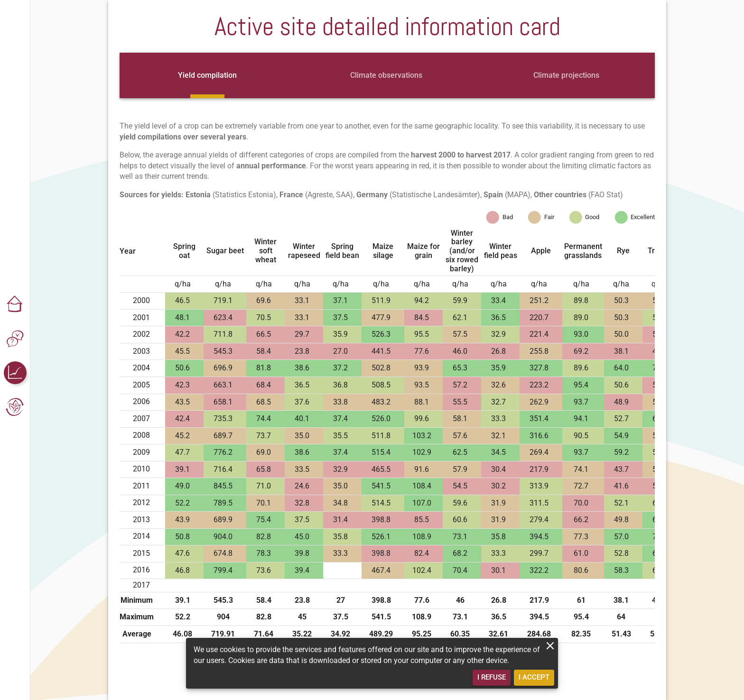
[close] (550, 646)
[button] (15, 304)
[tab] (207, 75)
